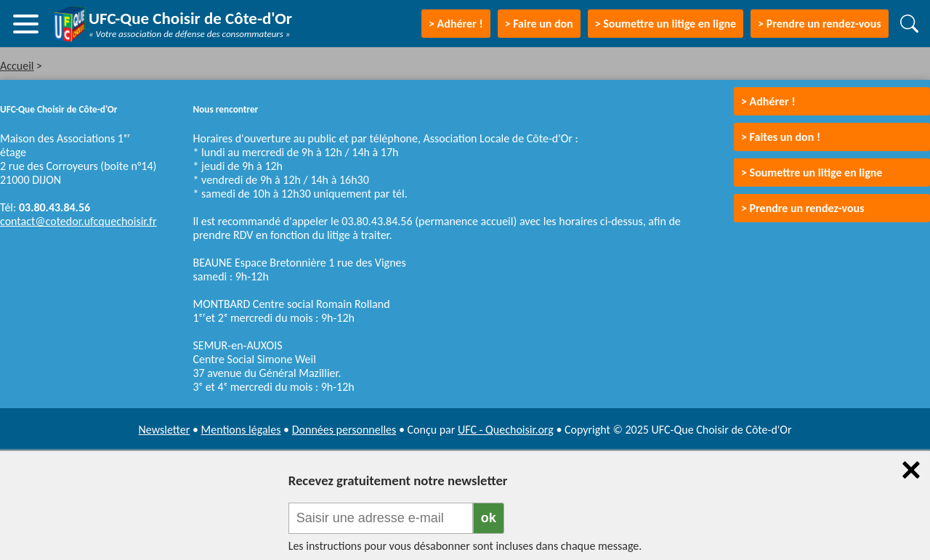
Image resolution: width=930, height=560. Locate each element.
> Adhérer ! (768, 101)
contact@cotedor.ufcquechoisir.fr (78, 221)
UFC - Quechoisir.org (506, 430)
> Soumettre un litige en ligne (666, 24)
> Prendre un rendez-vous (820, 24)
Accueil (17, 66)
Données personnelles (344, 430)
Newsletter (165, 430)
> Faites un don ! (781, 137)
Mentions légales (241, 430)
